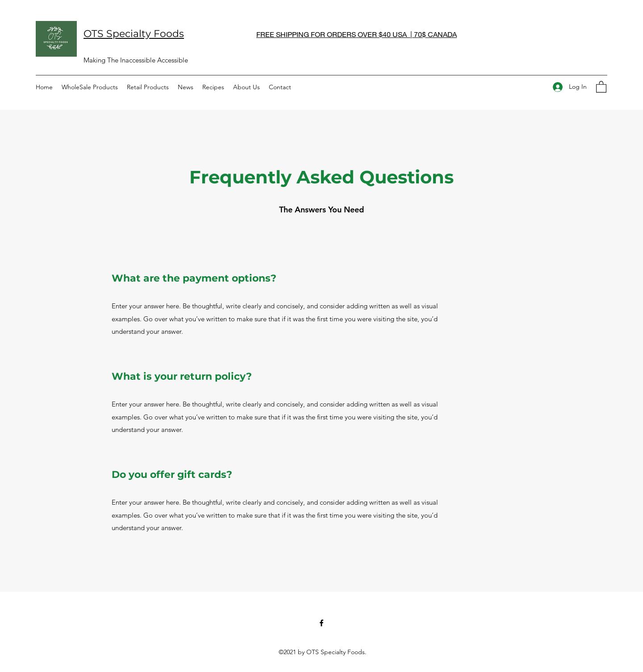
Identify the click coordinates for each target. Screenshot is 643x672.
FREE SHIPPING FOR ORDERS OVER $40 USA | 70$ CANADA (357, 34)
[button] (601, 86)
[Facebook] (321, 623)
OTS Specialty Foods (134, 34)
